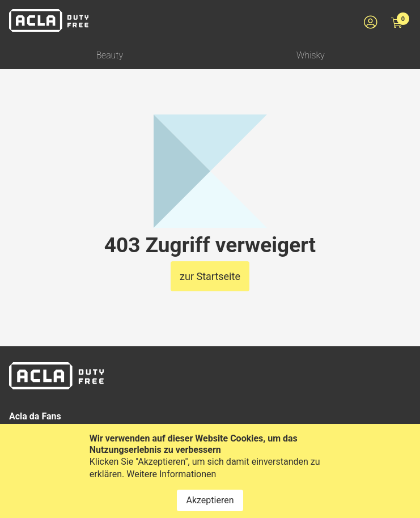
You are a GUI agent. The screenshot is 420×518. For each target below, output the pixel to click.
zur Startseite (210, 276)
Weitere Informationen (171, 481)
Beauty (109, 55)
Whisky (311, 55)
